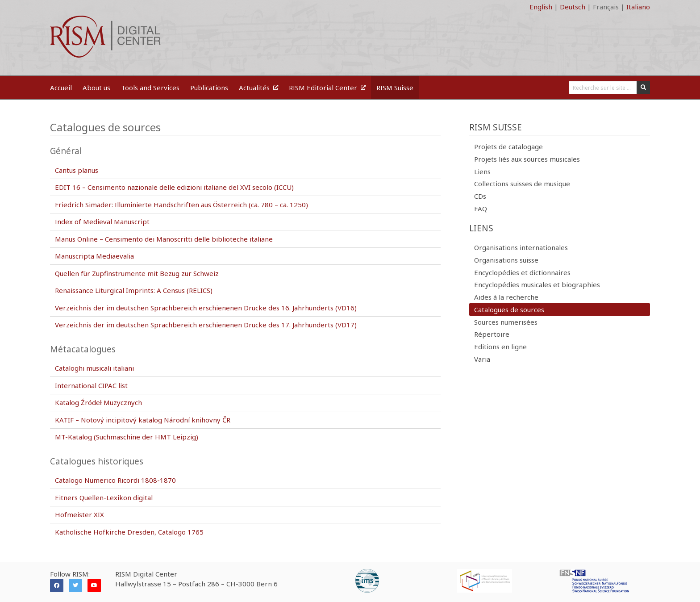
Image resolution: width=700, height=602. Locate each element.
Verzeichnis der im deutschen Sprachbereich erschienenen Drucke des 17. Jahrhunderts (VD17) (206, 325)
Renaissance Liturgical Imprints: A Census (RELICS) (134, 290)
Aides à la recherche (506, 297)
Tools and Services (150, 88)
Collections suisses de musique (522, 184)
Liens (482, 171)
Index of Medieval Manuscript (102, 222)
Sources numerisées (506, 322)
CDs (480, 196)
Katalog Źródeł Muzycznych (98, 402)
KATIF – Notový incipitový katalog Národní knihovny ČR (143, 420)
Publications (209, 88)
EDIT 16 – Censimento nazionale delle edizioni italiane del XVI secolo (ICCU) (174, 187)
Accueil (61, 88)
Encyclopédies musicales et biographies (537, 284)
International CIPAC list (91, 385)
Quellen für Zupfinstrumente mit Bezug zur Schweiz (137, 273)
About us (96, 88)
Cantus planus (77, 170)
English (541, 7)
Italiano (638, 7)
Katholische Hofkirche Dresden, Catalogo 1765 (129, 532)
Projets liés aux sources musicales (527, 159)
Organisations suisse (506, 260)
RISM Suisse (395, 88)
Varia (482, 359)
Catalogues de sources (509, 309)
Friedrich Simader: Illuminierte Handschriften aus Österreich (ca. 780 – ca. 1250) (181, 205)
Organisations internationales (521, 247)
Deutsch (573, 7)
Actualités (258, 88)
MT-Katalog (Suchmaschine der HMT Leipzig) (127, 437)
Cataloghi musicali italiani (94, 368)
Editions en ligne (500, 347)
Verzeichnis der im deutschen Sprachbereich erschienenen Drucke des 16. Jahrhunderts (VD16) (206, 308)
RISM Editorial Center (327, 88)
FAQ (481, 209)
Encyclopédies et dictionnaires (522, 272)
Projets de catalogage (508, 146)
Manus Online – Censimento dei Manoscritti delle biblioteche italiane (164, 239)
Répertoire (492, 334)
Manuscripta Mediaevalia (94, 256)
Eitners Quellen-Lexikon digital (104, 497)
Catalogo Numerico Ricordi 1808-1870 (115, 480)
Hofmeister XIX (79, 514)
